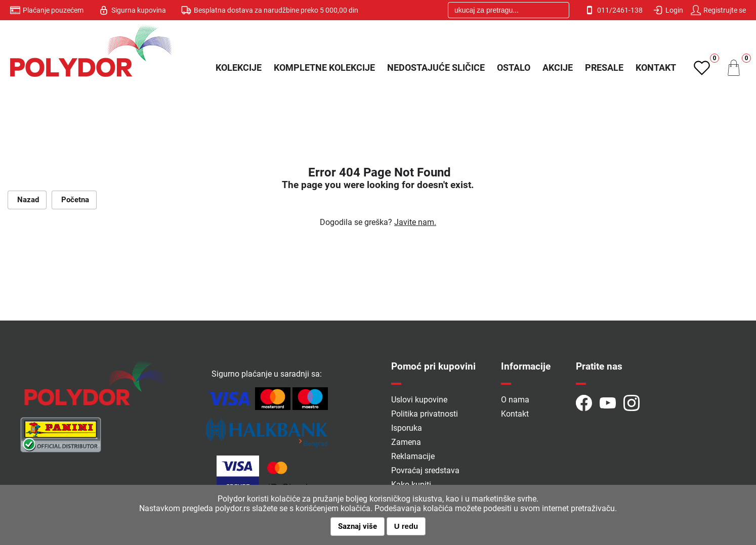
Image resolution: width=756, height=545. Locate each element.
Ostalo (514, 67)
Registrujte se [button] (718, 10)
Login (668, 10)
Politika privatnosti (425, 414)
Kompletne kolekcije (324, 67)
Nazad (27, 200)
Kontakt (656, 67)
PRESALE (604, 67)
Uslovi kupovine (419, 400)
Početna (74, 200)
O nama (515, 400)
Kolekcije (239, 67)
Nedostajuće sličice (436, 67)
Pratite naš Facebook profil (584, 403)
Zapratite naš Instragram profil (632, 403)
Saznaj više (358, 526)
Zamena (406, 442)
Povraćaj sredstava (425, 470)
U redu (406, 526)
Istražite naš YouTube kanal (608, 403)
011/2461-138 (614, 10)
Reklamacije (413, 456)
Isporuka (407, 428)
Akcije (558, 67)
